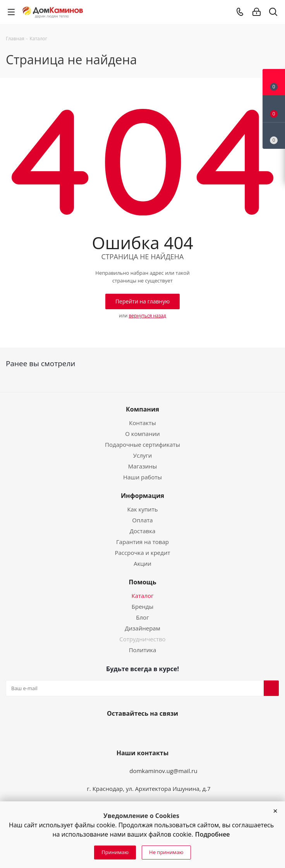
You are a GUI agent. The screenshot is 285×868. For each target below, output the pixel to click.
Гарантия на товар (142, 542)
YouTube (141, 732)
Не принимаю (166, 852)
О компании (142, 434)
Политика (143, 650)
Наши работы (142, 477)
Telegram (160, 732)
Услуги (143, 455)
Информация (142, 496)
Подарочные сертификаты (142, 444)
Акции (142, 563)
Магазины (142, 466)
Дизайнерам (142, 628)
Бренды (142, 606)
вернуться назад (147, 316)
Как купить (142, 509)
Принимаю (115, 852)
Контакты (142, 423)
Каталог (143, 596)
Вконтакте (122, 732)
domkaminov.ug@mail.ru (163, 771)
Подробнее (213, 834)
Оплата (142, 520)
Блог (142, 617)
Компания (142, 409)
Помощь (143, 582)
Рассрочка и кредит (142, 553)
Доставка (143, 531)
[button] (275, 811)
